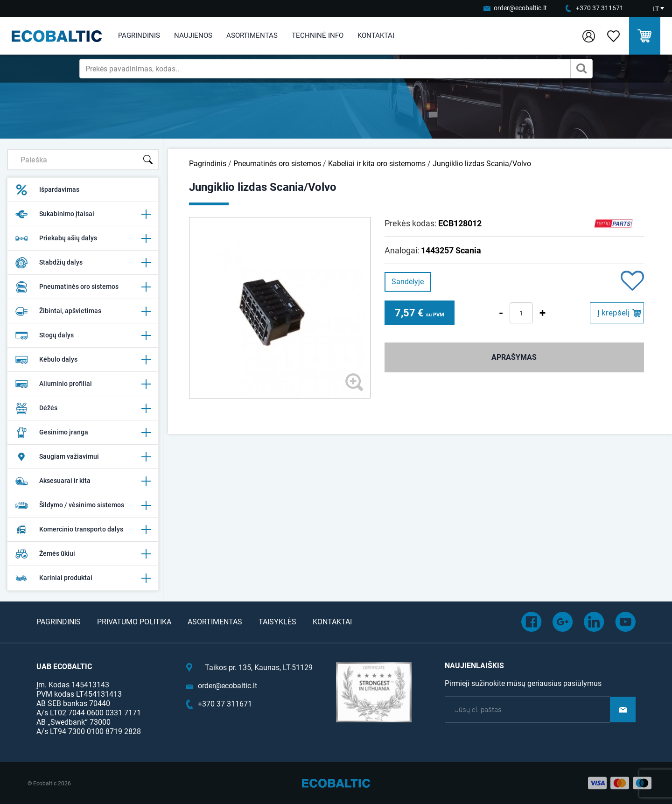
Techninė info (318, 35)
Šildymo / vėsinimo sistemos (83, 505)
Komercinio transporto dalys (83, 530)
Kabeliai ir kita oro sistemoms (378, 164)
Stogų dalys (83, 336)
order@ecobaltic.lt (520, 8)
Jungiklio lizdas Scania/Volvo (482, 164)
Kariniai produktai (83, 578)
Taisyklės (277, 622)
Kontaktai (376, 35)
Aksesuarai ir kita (83, 481)
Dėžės (83, 408)
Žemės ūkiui (83, 554)
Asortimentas (252, 35)
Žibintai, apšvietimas (83, 311)
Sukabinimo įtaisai (83, 214)
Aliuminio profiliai (83, 384)
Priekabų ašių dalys (83, 238)
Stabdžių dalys (83, 263)
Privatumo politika (134, 622)
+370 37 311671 (600, 8)
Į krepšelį (613, 313)
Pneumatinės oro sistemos (83, 287)
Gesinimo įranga (83, 433)
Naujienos (193, 35)
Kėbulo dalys (83, 360)
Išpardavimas (47, 190)
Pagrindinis (139, 35)
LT (656, 9)
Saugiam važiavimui (83, 457)
